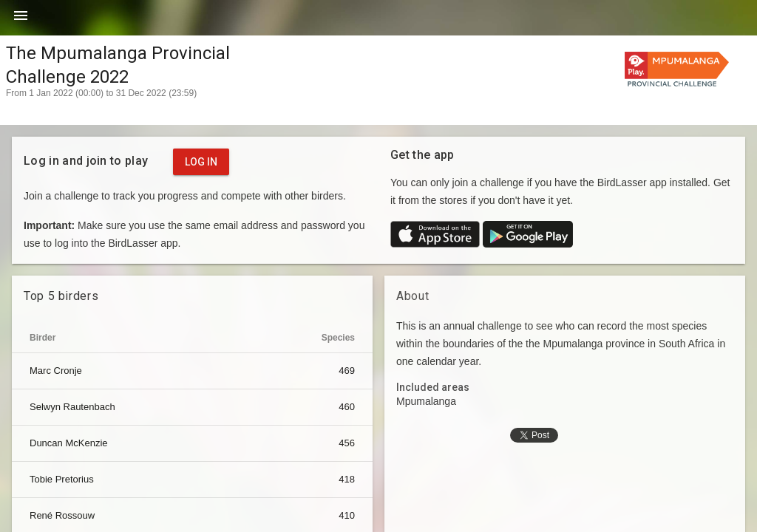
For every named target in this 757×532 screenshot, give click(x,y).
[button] (21, 21)
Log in (201, 162)
